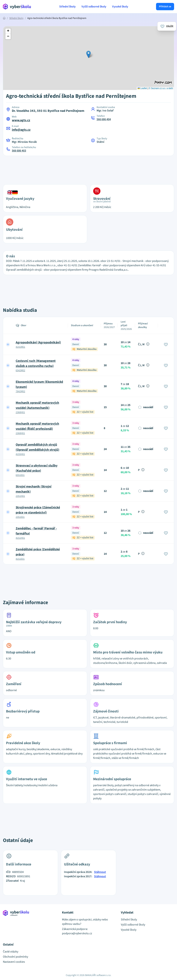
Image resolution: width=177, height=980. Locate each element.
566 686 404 (104, 119)
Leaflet (142, 88)
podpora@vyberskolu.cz (77, 933)
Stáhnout (100, 872)
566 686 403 (19, 151)
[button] (88, 54)
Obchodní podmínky (15, 957)
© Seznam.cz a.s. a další (161, 88)
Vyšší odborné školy (94, 7)
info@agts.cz (21, 130)
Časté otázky (11, 952)
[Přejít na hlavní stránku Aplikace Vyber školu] (17, 7)
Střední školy (67, 7)
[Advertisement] (89, 168)
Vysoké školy (120, 7)
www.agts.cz (21, 120)
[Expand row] (8, 344)
